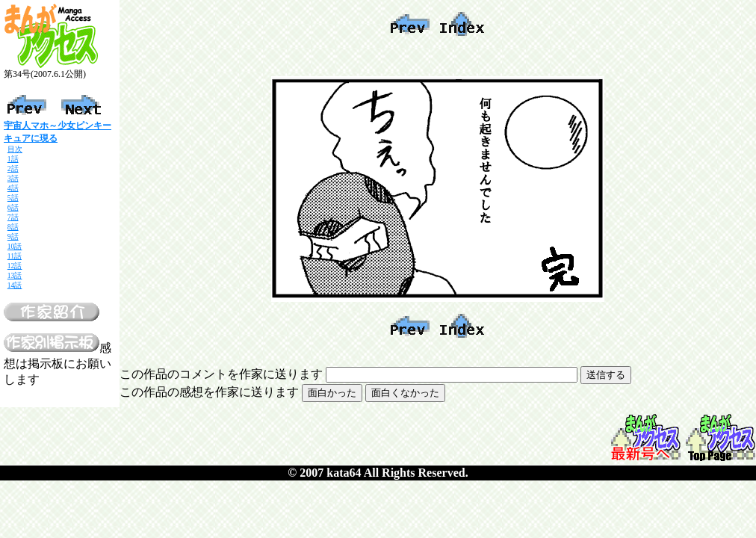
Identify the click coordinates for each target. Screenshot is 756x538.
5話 (13, 198)
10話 (15, 246)
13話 (15, 275)
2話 (13, 168)
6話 (13, 207)
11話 (15, 256)
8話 (13, 227)
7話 (13, 217)
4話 (13, 188)
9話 (13, 236)
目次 (15, 149)
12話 (15, 266)
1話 (13, 159)
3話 (13, 178)
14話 (15, 285)
